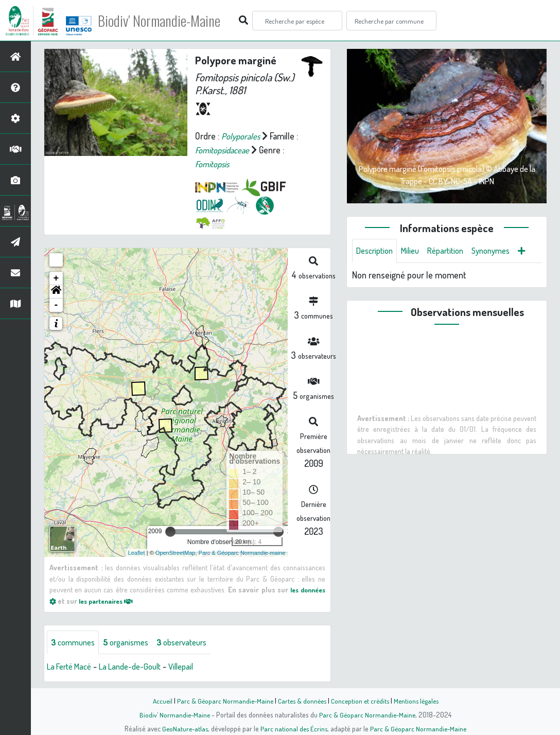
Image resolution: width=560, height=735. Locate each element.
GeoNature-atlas (183, 728)
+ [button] (56, 278)
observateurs (194, 642)
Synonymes (504, 251)
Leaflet (137, 552)
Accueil (157, 701)
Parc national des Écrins (294, 728)
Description (377, 251)
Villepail (195, 667)
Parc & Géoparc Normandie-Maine (221, 701)
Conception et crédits (361, 701)
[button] (56, 292)
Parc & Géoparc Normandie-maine (242, 552)
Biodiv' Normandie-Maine (169, 21)
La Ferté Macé (72, 667)
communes (75, 642)
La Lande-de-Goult (139, 667)
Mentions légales (420, 701)
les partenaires (110, 601)
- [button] (56, 305)
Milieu (416, 251)
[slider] (170, 532)
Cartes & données (301, 701)
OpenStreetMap (176, 552)
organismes (133, 642)
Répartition (454, 251)
